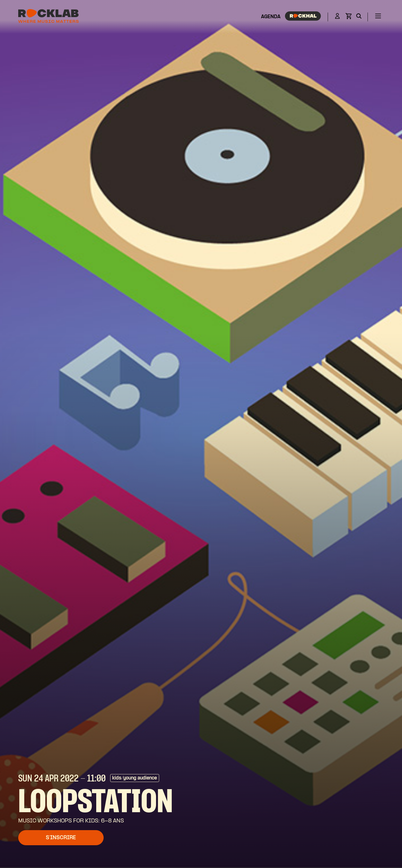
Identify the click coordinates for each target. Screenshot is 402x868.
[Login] (337, 17)
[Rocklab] (48, 17)
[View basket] (348, 18)
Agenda (271, 17)
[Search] (359, 17)
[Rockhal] (303, 17)
